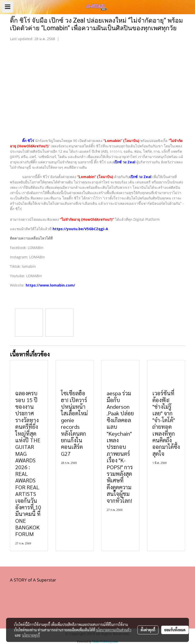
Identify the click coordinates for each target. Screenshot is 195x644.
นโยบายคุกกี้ (31, 635)
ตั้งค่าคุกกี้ (148, 630)
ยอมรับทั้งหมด (175, 630)
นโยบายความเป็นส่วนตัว (114, 630)
